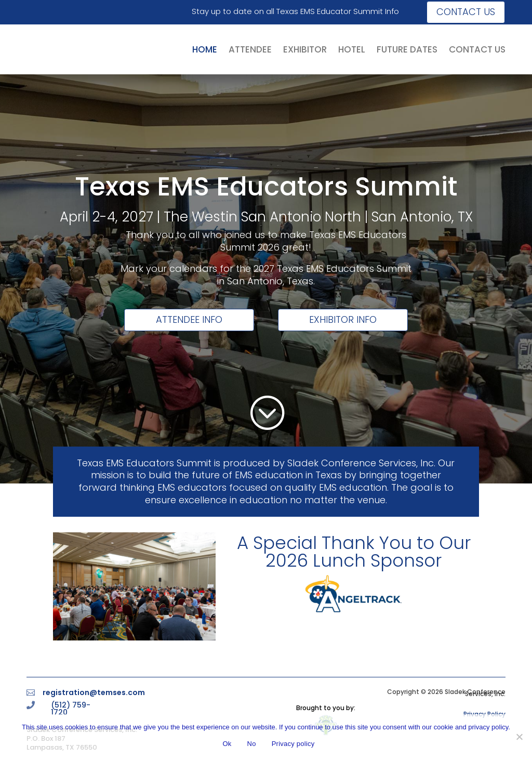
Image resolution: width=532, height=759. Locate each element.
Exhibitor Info (343, 319)
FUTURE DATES (407, 49)
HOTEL (352, 49)
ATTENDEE (250, 49)
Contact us (466, 12)
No (252, 744)
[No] (519, 737)
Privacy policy (293, 744)
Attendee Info (189, 319)
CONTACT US (477, 49)
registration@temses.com (94, 692)
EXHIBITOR (305, 49)
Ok (227, 744)
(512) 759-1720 (71, 709)
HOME (205, 49)
